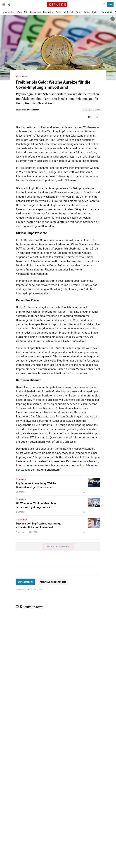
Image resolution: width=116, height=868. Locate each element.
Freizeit (96, 12)
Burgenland (35, 12)
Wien (19, 12)
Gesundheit (107, 12)
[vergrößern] (113, 19)
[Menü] (4, 5)
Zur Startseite (26, 582)
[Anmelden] (104, 5)
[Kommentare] (90, 117)
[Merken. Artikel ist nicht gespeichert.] (97, 117)
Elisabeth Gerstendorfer (27, 110)
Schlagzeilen (8, 12)
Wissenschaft (22, 76)
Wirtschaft (69, 12)
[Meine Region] (9, 5)
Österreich (48, 12)
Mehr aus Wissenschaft (53, 582)
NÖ (26, 12)
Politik (58, 12)
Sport (79, 12)
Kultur (87, 12)
